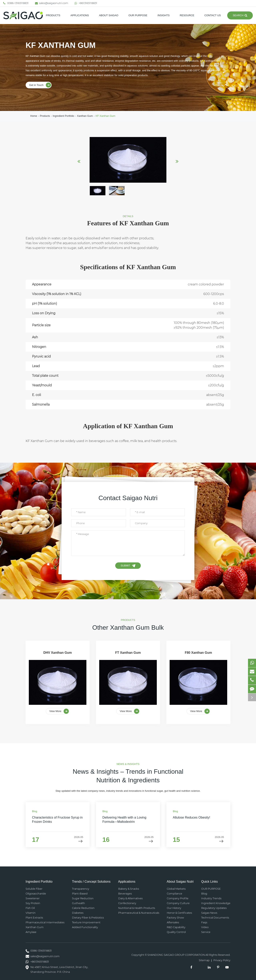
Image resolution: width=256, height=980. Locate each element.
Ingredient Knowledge (216, 903)
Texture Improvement (86, 922)
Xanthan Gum (85, 116)
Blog (204, 894)
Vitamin (31, 913)
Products (53, 15)
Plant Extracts (34, 918)
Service (206, 932)
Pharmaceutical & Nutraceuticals (139, 913)
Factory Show (175, 918)
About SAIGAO (109, 15)
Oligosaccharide (36, 894)
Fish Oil (30, 908)
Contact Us (213, 15)
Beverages (125, 894)
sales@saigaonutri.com (52, 3)
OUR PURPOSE (138, 15)
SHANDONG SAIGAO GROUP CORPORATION (176, 955)
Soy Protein (33, 903)
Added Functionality (85, 927)
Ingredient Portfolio (63, 116)
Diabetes (78, 913)
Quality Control (176, 932)
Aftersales (173, 922)
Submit (128, 566)
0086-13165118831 (16, 3)
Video (205, 927)
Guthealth (78, 903)
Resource (187, 15)
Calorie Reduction (83, 908)
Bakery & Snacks (129, 889)
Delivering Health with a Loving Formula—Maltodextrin (124, 820)
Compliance (174, 894)
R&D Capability (176, 927)
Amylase (31, 932)
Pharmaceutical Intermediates (45, 922)
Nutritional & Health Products (137, 908)
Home (34, 116)
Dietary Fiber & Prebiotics (88, 918)
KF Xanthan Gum (105, 116)
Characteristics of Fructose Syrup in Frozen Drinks (57, 820)
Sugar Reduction (83, 898)
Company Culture (178, 903)
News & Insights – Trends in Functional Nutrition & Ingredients (128, 776)
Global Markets (176, 889)
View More (59, 711)
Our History (174, 908)
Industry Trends (211, 898)
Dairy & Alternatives (130, 898)
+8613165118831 (86, 3)
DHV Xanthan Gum (58, 653)
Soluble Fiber (34, 889)
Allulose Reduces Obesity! (191, 817)
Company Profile (178, 898)
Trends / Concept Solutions (91, 882)
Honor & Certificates (179, 913)
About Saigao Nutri (180, 882)
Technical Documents (215, 918)
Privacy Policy (222, 960)
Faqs (204, 922)
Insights (164, 15)
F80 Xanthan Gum (198, 653)
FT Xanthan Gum (128, 653)
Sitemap (204, 960)
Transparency (81, 889)
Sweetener (33, 898)
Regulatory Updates (214, 908)
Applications (80, 15)
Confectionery (127, 903)
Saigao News (209, 913)
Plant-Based (80, 894)
